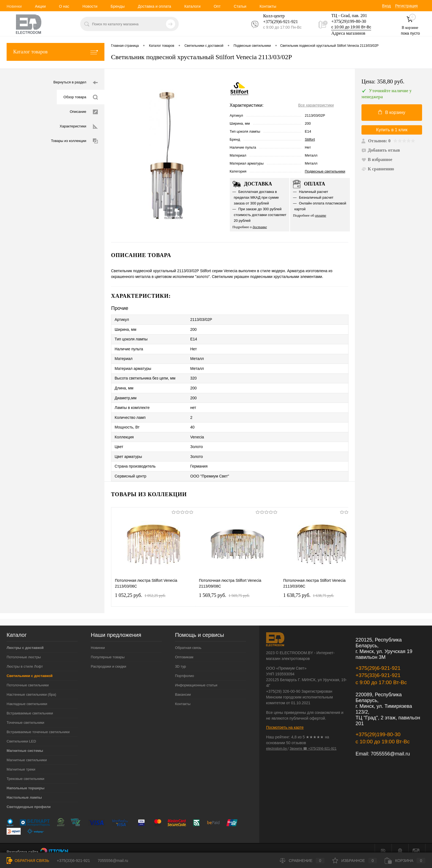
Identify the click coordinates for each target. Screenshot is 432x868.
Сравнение (302, 861)
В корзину (392, 112)
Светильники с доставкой (30, 668)
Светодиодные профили (29, 799)
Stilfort (310, 139)
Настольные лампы (24, 790)
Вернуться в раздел (76, 83)
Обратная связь (188, 640)
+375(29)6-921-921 (378, 661)
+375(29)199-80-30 (349, 21)
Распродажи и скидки (109, 659)
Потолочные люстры (24, 650)
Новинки (14, 6)
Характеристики (79, 126)
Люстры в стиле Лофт (25, 659)
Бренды (118, 6)
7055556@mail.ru (390, 746)
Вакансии (183, 687)
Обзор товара (81, 97)
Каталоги (192, 6)
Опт (217, 6)
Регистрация (406, 6)
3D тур (180, 659)
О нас (64, 6)
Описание (84, 112)
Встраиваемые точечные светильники (38, 724)
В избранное (377, 159)
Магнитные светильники (27, 753)
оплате (321, 215)
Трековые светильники (25, 771)
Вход (387, 6)
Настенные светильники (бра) (31, 687)
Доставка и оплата (154, 6)
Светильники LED (21, 734)
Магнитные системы (25, 743)
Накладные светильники (27, 696)
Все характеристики (316, 105)
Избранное (355, 861)
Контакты (268, 6)
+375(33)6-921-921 (378, 668)
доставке (260, 227)
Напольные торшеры (25, 781)
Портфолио (184, 668)
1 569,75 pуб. (224, 588)
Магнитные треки (21, 762)
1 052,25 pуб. (140, 588)
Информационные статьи (196, 678)
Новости (90, 6)
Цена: (383, 82)
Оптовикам (184, 650)
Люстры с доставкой (25, 640)
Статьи (240, 6)
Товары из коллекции (74, 141)
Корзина (405, 861)
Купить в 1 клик (392, 130)
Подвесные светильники (325, 171)
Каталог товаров (56, 52)
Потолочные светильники (28, 678)
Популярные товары (108, 650)
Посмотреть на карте (285, 720)
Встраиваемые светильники (30, 706)
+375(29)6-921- (277, 22)
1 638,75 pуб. (309, 588)
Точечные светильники (25, 715)
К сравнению (378, 169)
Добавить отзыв (381, 150)
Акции (40, 6)
